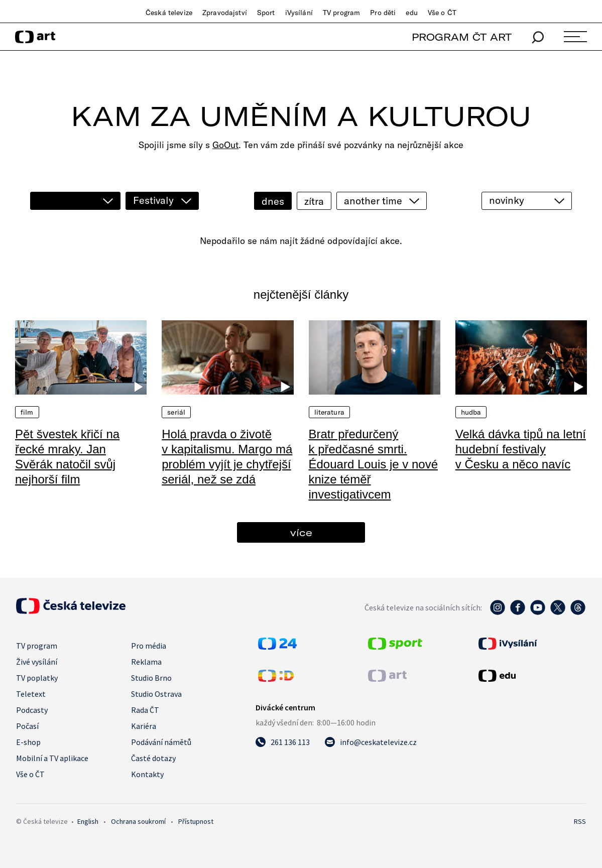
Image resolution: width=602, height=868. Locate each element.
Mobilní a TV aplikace (52, 758)
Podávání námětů (161, 742)
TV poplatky (37, 678)
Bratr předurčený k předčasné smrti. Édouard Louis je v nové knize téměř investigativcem (374, 464)
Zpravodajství (225, 13)
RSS (580, 821)
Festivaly (153, 200)
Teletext (31, 694)
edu (411, 13)
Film (27, 412)
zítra (314, 201)
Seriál (176, 412)
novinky (507, 200)
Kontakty (147, 774)
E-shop (28, 742)
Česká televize (169, 13)
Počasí (27, 726)
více (301, 532)
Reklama (146, 662)
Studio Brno (151, 678)
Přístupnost (196, 821)
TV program (341, 13)
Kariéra (144, 726)
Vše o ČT (442, 13)
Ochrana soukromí (138, 821)
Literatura (329, 412)
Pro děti (383, 13)
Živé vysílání (37, 662)
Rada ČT (145, 710)
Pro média (149, 646)
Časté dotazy (153, 758)
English (88, 821)
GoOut (225, 145)
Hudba (471, 412)
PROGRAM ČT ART (462, 37)
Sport (266, 13)
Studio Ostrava (156, 694)
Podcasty (32, 710)
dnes (273, 201)
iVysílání (299, 13)
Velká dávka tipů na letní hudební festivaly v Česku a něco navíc (521, 449)
